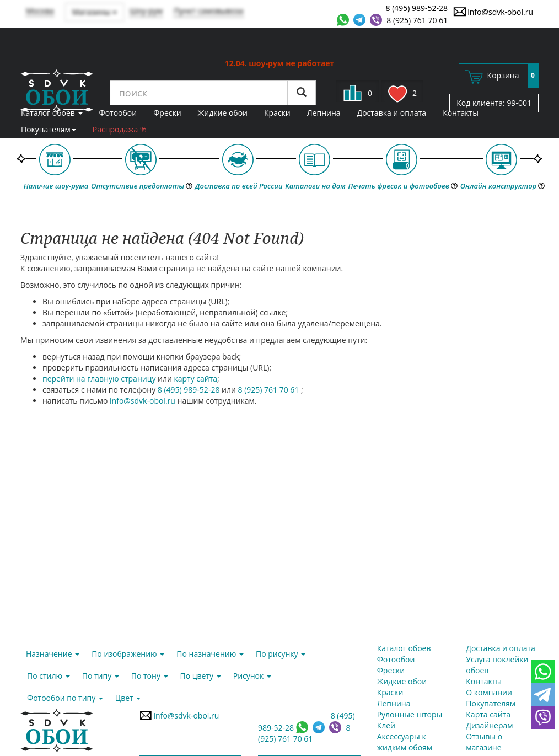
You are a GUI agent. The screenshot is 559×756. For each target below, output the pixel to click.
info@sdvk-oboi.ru (493, 12)
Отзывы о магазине (484, 742)
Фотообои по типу (65, 698)
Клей (386, 725)
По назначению (210, 654)
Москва (40, 11)
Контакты (461, 113)
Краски (277, 113)
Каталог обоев (52, 113)
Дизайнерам (489, 725)
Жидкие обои (223, 113)
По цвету (201, 676)
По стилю (49, 676)
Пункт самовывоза (209, 11)
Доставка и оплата (392, 113)
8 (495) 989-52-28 (417, 8)
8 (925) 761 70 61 (417, 20)
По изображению (128, 654)
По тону (150, 676)
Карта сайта (488, 714)
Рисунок (252, 676)
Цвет (128, 698)
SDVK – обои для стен (57, 91)
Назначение (53, 654)
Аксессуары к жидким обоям (405, 742)
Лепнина (324, 113)
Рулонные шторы (410, 714)
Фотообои (118, 113)
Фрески (167, 113)
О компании (489, 692)
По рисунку (281, 654)
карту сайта (196, 379)
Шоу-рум (146, 11)
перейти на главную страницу (99, 379)
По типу (101, 676)
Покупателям (49, 129)
